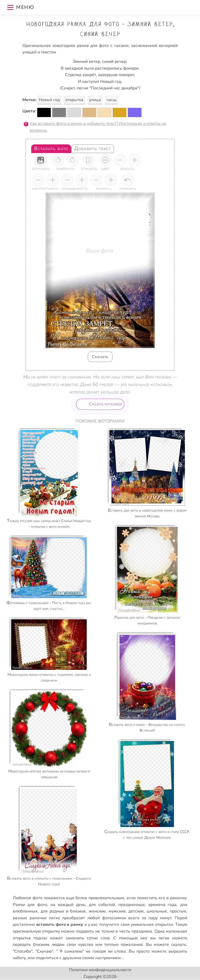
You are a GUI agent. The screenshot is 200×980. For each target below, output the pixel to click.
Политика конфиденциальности (100, 970)
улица (95, 100)
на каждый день (68, 905)
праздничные (132, 905)
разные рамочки (30, 918)
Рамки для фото (30, 905)
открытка (74, 100)
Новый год (49, 100)
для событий (102, 905)
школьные (157, 911)
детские (136, 911)
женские (97, 911)
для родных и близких (63, 911)
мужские (117, 911)
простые (178, 911)
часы (111, 100)
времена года (163, 905)
